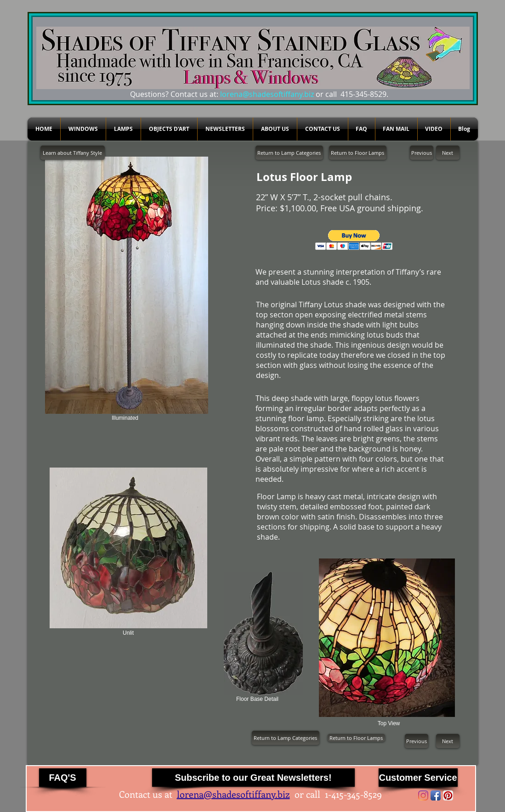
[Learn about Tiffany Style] (73, 153)
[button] (354, 240)
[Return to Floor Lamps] (358, 153)
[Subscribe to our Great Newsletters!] (253, 778)
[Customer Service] (418, 778)
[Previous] (422, 153)
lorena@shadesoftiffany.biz (267, 94)
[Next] (448, 153)
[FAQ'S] (63, 778)
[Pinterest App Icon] (448, 795)
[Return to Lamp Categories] (289, 153)
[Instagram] (423, 795)
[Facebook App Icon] (436, 795)
